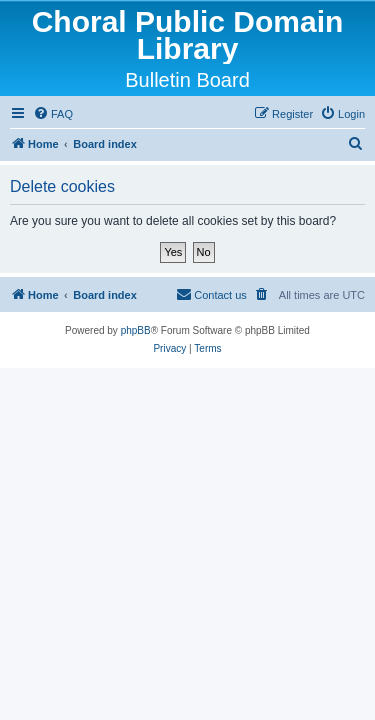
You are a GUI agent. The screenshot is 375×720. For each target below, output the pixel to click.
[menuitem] (53, 114)
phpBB (136, 330)
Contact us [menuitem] (211, 294)
